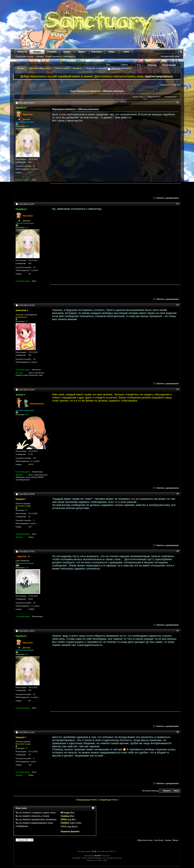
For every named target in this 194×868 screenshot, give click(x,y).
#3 (178, 305)
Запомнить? (115, 69)
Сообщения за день (25, 56)
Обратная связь (145, 840)
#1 (178, 102)
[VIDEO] (65, 823)
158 (30, 527)
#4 (178, 389)
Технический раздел (40, 68)
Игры (111, 52)
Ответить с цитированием (166, 198)
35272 (31, 464)
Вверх (176, 791)
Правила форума (70, 831)
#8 (178, 732)
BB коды (65, 813)
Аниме (67, 52)
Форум (37, 52)
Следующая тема (108, 800)
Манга (82, 52)
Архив (168, 840)
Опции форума (52, 56)
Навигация (68, 56)
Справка (40, 56)
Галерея (52, 52)
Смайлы (65, 816)
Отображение (170, 97)
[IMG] (64, 819)
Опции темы (138, 97)
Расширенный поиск (170, 56)
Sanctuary (159, 840)
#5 (178, 494)
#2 (178, 204)
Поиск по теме (154, 97)
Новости (22, 52)
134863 (31, 609)
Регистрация (169, 65)
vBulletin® (98, 856)
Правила (77, 68)
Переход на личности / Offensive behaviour (100, 91)
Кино (126, 52)
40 (29, 172)
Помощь (152, 65)
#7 (178, 631)
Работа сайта (61, 68)
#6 (178, 551)
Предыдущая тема (87, 800)
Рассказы (97, 52)
